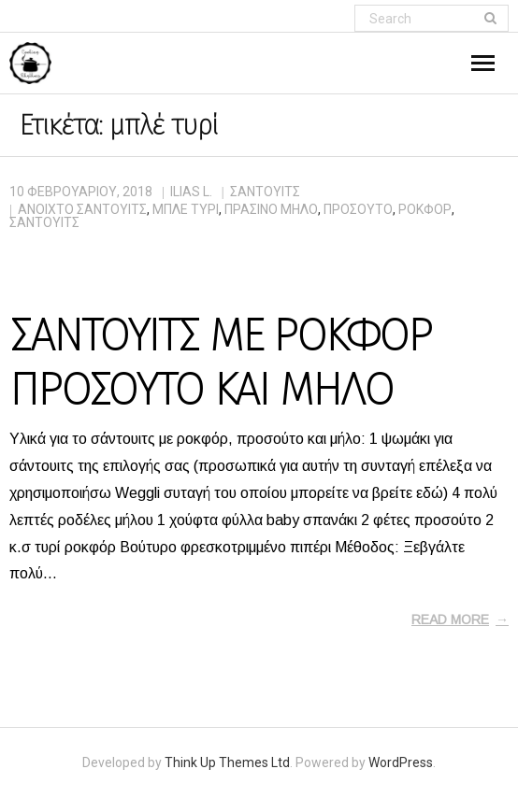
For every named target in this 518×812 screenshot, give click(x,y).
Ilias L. (191, 192)
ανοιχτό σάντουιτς (82, 209)
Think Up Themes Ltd (227, 762)
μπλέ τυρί (186, 209)
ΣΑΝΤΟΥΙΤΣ (265, 192)
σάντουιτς (44, 222)
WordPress (401, 762)
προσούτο (358, 209)
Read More (450, 620)
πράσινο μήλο (271, 209)
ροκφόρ (425, 209)
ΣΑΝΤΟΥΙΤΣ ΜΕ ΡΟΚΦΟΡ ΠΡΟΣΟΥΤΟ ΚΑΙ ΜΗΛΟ (220, 363)
